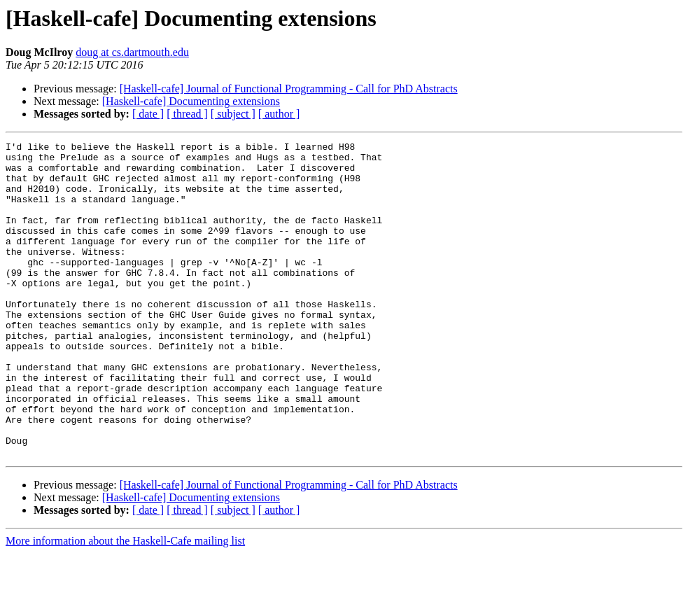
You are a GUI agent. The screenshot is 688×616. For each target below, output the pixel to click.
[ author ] (279, 114)
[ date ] (148, 114)
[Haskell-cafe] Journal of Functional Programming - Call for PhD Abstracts (289, 89)
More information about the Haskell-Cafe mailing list (125, 604)
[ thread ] (187, 114)
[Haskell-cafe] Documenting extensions (191, 101)
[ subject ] (233, 114)
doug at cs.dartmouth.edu (132, 52)
